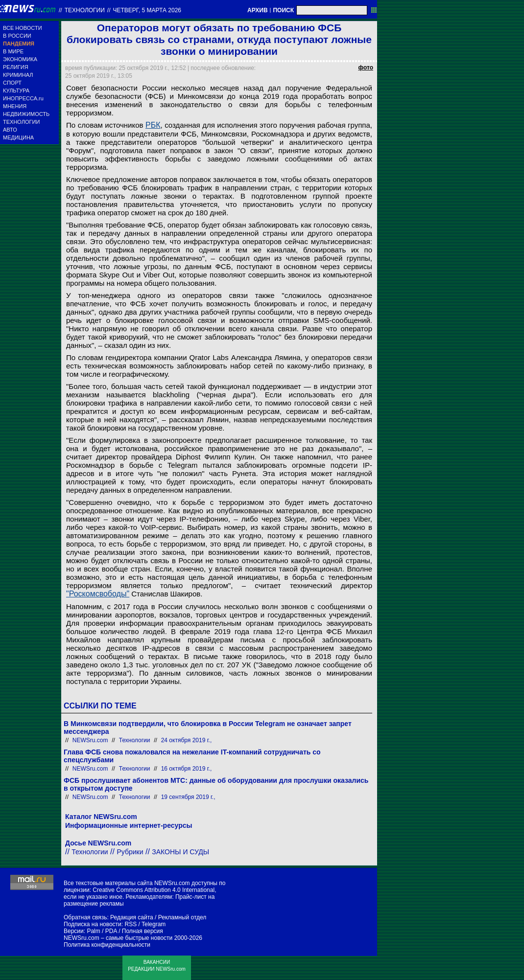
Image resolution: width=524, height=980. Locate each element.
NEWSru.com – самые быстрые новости (118, 938)
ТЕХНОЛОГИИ (21, 122)
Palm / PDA (102, 931)
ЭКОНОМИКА (20, 59)
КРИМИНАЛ (18, 75)
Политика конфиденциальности (107, 945)
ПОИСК (283, 10)
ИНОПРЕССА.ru (23, 98)
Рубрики (130, 852)
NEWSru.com (90, 740)
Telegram (154, 924)
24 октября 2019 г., (187, 740)
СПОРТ (12, 83)
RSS (131, 924)
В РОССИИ (17, 36)
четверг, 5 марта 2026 (147, 10)
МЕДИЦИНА (18, 137)
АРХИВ (258, 10)
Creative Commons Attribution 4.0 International (154, 890)
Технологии (85, 10)
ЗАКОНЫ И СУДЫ (180, 852)
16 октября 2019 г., (187, 769)
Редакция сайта (132, 917)
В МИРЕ (13, 51)
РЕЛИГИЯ (16, 67)
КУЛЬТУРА (16, 91)
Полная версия (143, 931)
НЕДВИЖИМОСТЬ (26, 114)
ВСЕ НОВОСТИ (23, 28)
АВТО (10, 130)
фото (366, 68)
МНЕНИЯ (15, 106)
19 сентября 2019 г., (188, 797)
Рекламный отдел (182, 917)
